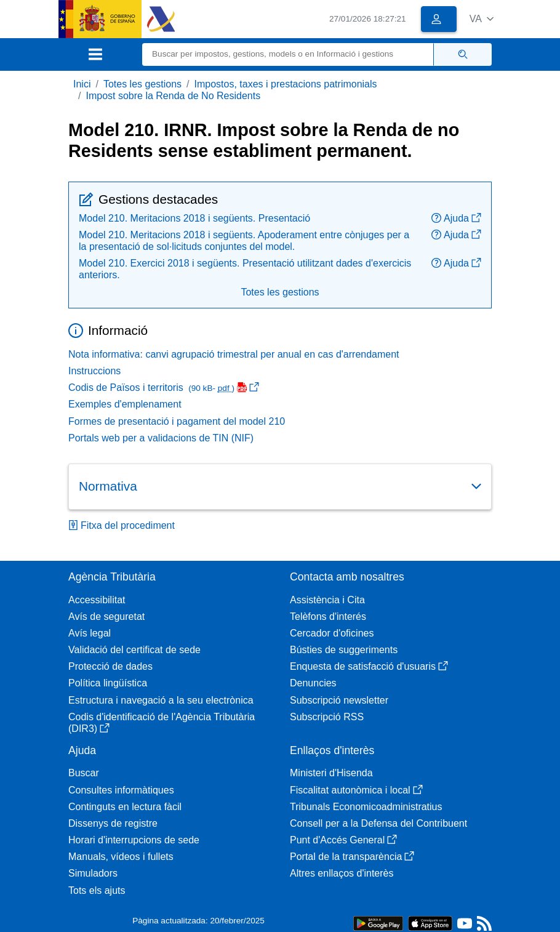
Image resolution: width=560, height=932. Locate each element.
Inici (82, 84)
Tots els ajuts (97, 890)
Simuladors (93, 873)
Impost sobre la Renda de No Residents (173, 96)
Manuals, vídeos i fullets (121, 857)
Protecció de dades (110, 666)
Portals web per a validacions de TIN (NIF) (161, 438)
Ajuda (456, 218)
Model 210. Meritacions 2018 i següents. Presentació (194, 218)
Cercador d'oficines (332, 633)
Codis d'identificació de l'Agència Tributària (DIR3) (162, 723)
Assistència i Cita (327, 600)
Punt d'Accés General (343, 840)
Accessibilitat (97, 600)
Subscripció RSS (327, 717)
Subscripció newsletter (339, 700)
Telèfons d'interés (328, 617)
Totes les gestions (142, 84)
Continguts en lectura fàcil (125, 807)
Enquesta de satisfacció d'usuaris (369, 666)
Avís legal (90, 633)
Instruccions (94, 371)
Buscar (84, 773)
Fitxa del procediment (122, 525)
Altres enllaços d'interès (342, 873)
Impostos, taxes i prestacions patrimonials (286, 84)
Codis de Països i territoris (164, 388)
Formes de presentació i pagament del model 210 (177, 421)
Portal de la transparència (352, 857)
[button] (482, 19)
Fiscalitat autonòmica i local (356, 790)
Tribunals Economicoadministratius (366, 807)
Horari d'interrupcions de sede (134, 840)
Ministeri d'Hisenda (331, 773)
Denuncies (313, 683)
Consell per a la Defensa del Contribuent (378, 823)
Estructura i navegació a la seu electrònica (161, 700)
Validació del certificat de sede (134, 650)
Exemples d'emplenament (125, 404)
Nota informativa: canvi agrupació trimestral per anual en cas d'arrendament (234, 354)
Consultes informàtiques (121, 790)
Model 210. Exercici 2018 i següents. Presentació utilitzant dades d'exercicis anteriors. (245, 269)
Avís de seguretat (106, 617)
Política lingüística (108, 683)
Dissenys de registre (113, 823)
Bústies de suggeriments (344, 650)
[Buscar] (288, 54)
